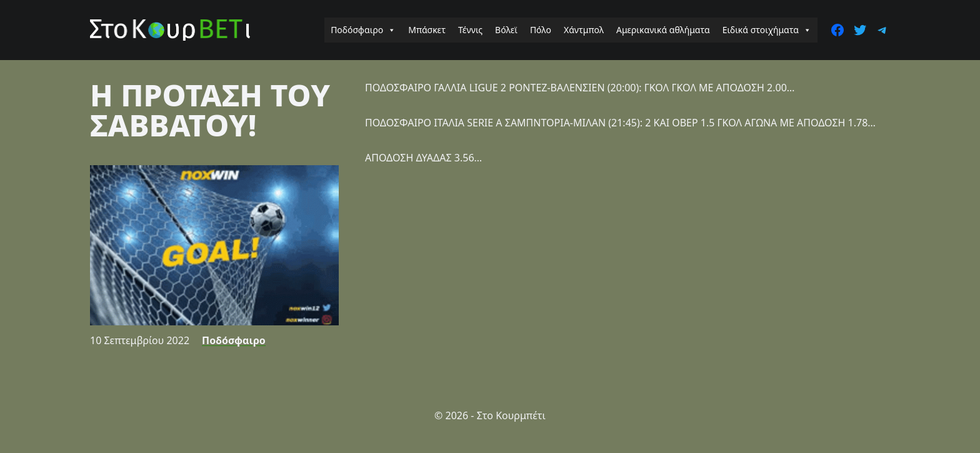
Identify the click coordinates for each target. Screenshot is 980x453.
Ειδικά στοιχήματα (767, 30)
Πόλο (541, 30)
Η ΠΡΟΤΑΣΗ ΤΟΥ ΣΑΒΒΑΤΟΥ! (210, 110)
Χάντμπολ (584, 30)
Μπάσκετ (427, 30)
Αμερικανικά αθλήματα (663, 30)
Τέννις (470, 30)
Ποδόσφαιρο (363, 30)
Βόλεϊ (506, 30)
